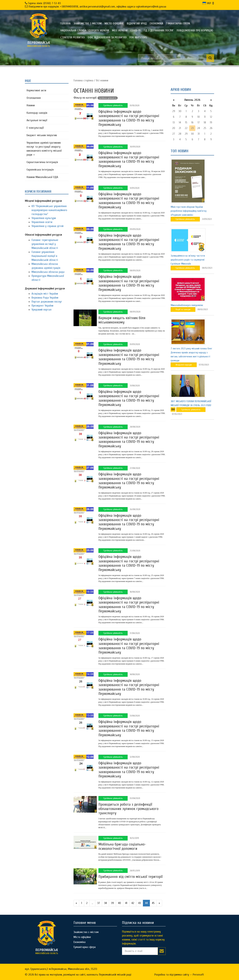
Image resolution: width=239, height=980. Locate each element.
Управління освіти (42, 222)
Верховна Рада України (45, 298)
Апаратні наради (184, 365)
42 (133, 903)
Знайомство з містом (88, 23)
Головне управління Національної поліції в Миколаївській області (45, 256)
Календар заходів (37, 113)
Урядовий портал (41, 310)
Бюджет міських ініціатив (42, 135)
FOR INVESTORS (138, 37)
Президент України (42, 306)
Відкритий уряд (137, 23)
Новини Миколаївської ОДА (42, 177)
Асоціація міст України (45, 294)
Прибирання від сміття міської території (131, 877)
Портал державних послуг (47, 302)
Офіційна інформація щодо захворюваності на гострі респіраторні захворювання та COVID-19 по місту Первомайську (129, 118)
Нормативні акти (36, 90)
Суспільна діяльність (113, 105)
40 (119, 903)
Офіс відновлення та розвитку (107, 37)
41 (126, 903)
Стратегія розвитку (73, 37)
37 (99, 903)
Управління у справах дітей (47, 226)
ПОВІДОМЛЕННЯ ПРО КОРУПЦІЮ (195, 30)
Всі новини (102, 80)
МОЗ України (120, 30)
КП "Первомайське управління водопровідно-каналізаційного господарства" (49, 210)
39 (112, 903)
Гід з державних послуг (159, 30)
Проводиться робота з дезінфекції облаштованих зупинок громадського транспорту (128, 809)
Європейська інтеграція (40, 170)
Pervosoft (198, 975)
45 (153, 903)
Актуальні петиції (37, 120)
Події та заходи (183, 309)
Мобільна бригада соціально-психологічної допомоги (122, 846)
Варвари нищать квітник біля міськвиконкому (122, 320)
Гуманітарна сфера (178, 23)
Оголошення (34, 98)
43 (140, 903)
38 (105, 903)
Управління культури (44, 218)
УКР (207, 3)
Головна (65, 23)
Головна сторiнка (83, 80)
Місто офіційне (114, 23)
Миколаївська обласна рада (48, 272)
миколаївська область (39, 44)
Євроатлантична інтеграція (42, 162)
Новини (31, 105)
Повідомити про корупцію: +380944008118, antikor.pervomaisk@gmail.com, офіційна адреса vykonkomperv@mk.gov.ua (97, 7)
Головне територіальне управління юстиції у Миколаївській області (45, 244)
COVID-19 (136, 30)
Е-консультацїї (35, 128)
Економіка (156, 23)
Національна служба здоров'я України (85, 30)
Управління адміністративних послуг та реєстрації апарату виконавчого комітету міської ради (44, 149)
